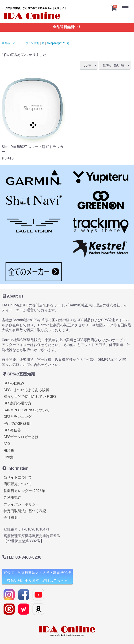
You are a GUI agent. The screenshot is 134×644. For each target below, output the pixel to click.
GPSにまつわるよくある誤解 (26, 390)
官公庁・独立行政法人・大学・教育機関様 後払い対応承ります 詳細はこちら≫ (37, 577)
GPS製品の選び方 (18, 403)
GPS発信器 (12, 430)
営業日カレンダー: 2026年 (24, 491)
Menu (126, 4)
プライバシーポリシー (21, 504)
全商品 (6, 43)
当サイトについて (18, 477)
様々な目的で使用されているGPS (30, 397)
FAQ (7, 444)
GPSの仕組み (14, 383)
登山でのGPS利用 (18, 424)
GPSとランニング (18, 417)
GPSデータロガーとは (21, 437)
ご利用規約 (12, 497)
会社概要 (11, 518)
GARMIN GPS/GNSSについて (26, 410)
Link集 (9, 457)
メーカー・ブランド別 (26, 43)
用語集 (9, 450)
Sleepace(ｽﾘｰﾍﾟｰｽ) (58, 43)
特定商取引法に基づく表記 (25, 511)
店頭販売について (18, 484)
